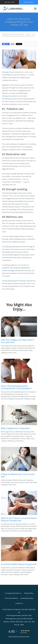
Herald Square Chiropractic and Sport (13, 34)
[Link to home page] (16, 9)
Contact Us (19, 603)
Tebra (28, 637)
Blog (28, 34)
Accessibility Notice (27, 598)
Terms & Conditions (11, 598)
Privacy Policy (29, 593)
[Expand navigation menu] (35, 9)
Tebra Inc (19, 593)
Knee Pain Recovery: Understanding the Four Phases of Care (19, 35)
